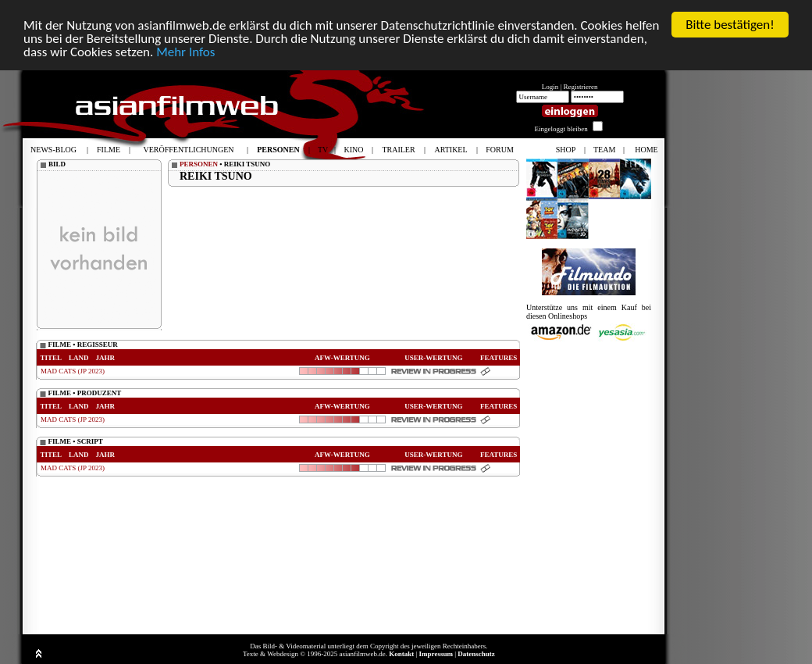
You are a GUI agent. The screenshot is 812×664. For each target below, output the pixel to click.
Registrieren (581, 87)
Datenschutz (476, 654)
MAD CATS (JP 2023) (73, 371)
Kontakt (401, 654)
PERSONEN (199, 164)
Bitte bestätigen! (730, 25)
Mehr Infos (185, 51)
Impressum (436, 654)
